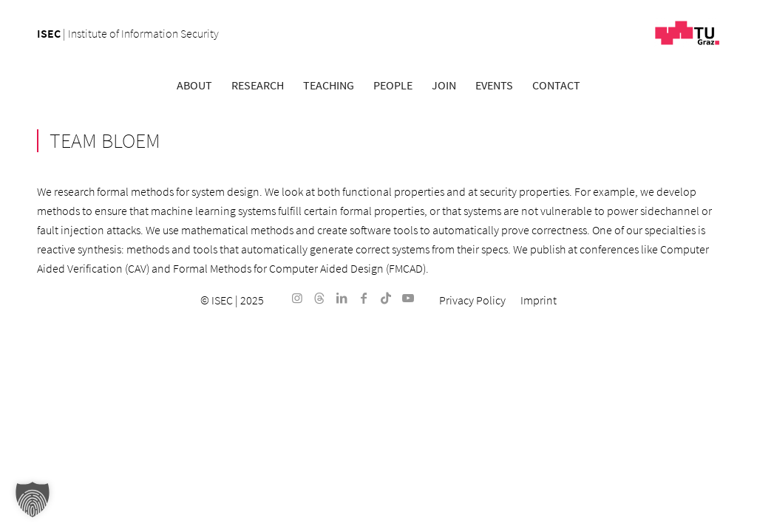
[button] (33, 499)
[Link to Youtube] (408, 298)
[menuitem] (194, 85)
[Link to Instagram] (297, 298)
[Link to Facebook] (364, 298)
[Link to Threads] (319, 298)
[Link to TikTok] (386, 298)
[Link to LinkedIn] (342, 298)
